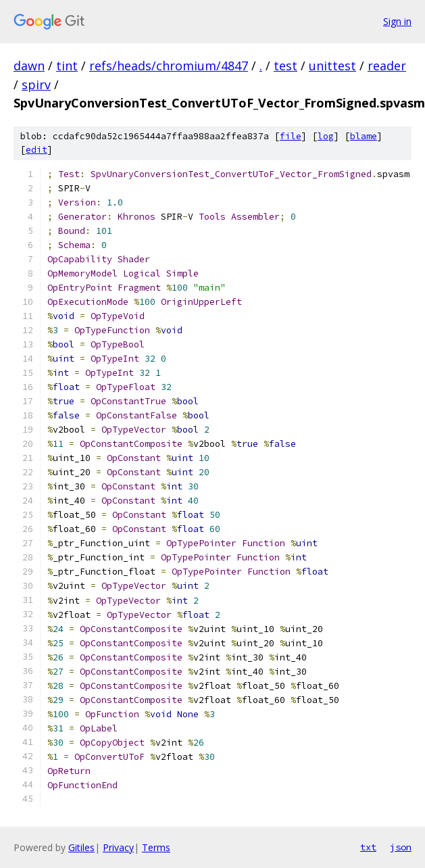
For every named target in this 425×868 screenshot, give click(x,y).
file (291, 136)
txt (368, 847)
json (401, 847)
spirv (36, 85)
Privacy (118, 847)
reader (387, 66)
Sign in (397, 21)
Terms (156, 847)
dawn (29, 66)
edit (36, 150)
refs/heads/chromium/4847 (169, 66)
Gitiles (81, 847)
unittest (332, 66)
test (285, 66)
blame (364, 136)
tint (67, 66)
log (326, 136)
